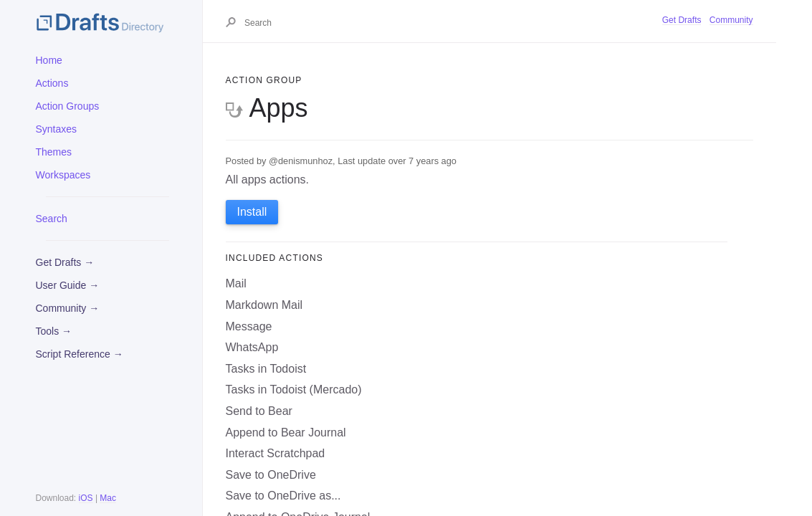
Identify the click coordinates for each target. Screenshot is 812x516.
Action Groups (68, 106)
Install (252, 212)
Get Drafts (682, 20)
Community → (68, 308)
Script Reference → (80, 354)
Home (49, 60)
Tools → (54, 331)
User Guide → (68, 285)
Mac (108, 498)
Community (731, 20)
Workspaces (63, 175)
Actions (52, 83)
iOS (86, 498)
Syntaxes (57, 129)
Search (52, 219)
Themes (54, 152)
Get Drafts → (65, 262)
